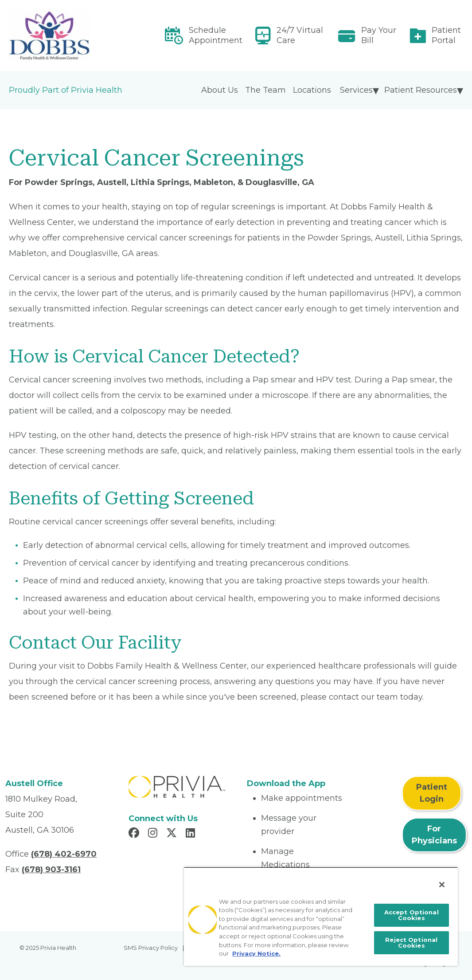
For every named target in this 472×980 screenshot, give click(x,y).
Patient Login (432, 793)
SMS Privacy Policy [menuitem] (151, 948)
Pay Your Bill (379, 35)
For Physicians (434, 835)
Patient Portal (446, 35)
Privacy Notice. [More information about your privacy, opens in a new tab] (256, 953)
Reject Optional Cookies (411, 943)
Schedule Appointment (216, 35)
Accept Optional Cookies (412, 915)
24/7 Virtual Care (300, 35)
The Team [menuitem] (265, 90)
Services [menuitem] (356, 90)
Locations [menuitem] (312, 90)
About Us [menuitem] (220, 90)
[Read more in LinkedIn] (192, 834)
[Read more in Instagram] (154, 834)
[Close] (442, 885)
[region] (321, 916)
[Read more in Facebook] (135, 834)
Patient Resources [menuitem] (421, 90)
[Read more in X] (173, 834)
